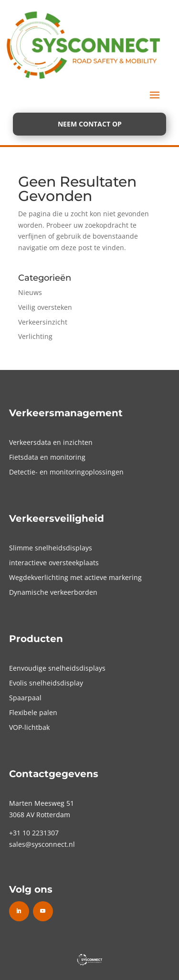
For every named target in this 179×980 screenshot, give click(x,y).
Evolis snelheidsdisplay (46, 683)
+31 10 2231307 (34, 833)
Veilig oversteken (45, 307)
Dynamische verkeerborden (53, 592)
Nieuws (30, 292)
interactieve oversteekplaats (54, 563)
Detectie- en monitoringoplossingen (66, 472)
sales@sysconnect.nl (42, 844)
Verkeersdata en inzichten (51, 442)
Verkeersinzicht (43, 322)
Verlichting (35, 336)
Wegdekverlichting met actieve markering (75, 577)
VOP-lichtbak (29, 727)
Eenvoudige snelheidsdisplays (57, 668)
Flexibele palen (33, 712)
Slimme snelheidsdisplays (51, 548)
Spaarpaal (25, 698)
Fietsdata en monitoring (47, 457)
